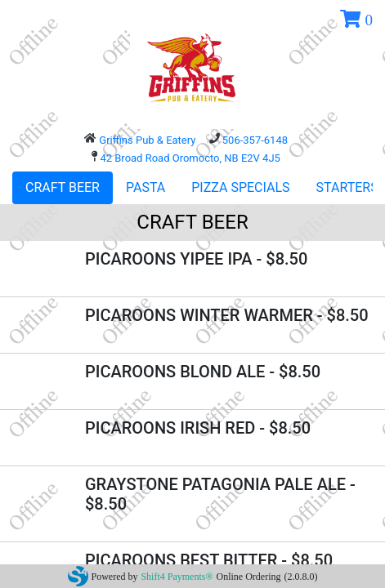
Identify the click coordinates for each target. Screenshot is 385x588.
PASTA (145, 187)
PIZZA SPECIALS (240, 187)
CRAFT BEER (63, 187)
